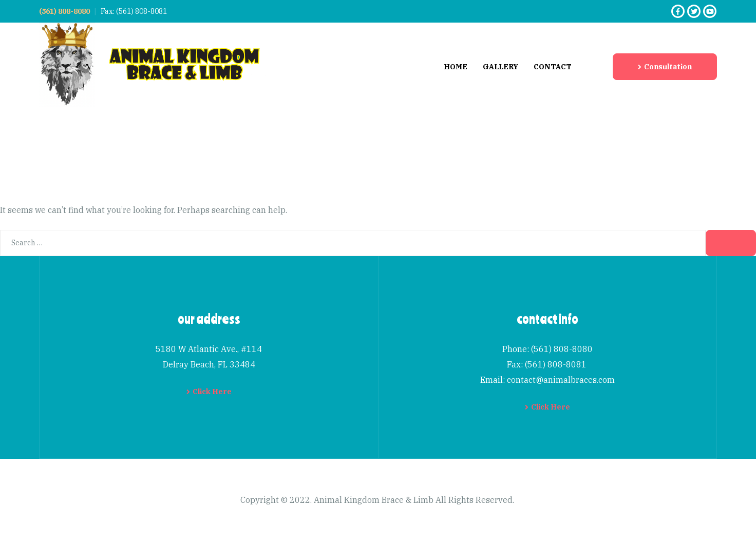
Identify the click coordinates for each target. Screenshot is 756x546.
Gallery (500, 67)
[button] (665, 67)
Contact (553, 67)
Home (456, 67)
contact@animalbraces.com (561, 380)
